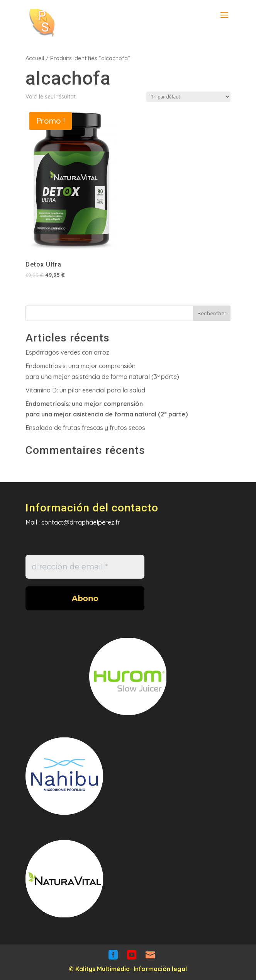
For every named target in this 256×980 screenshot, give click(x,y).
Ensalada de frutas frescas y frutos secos (85, 428)
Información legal (160, 969)
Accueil (35, 58)
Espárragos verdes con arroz (67, 352)
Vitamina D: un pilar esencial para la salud (85, 390)
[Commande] (188, 97)
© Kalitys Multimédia (99, 969)
